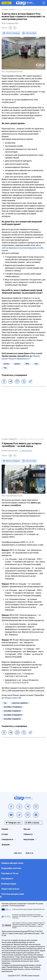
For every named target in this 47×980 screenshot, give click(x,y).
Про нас (27, 829)
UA (10, 28)
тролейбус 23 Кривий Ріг (13, 715)
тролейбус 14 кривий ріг (13, 707)
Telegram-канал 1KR (13, 698)
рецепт (17, 364)
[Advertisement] (23, 412)
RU (15, 28)
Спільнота (28, 834)
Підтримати (7, 3)
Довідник (6, 845)
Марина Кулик (27, 451)
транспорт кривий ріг (20, 703)
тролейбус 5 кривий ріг (12, 719)
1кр (5, 368)
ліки (36, 364)
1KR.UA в (13, 33)
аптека (6, 364)
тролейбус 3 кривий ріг (12, 711)
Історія (5, 834)
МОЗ (27, 364)
